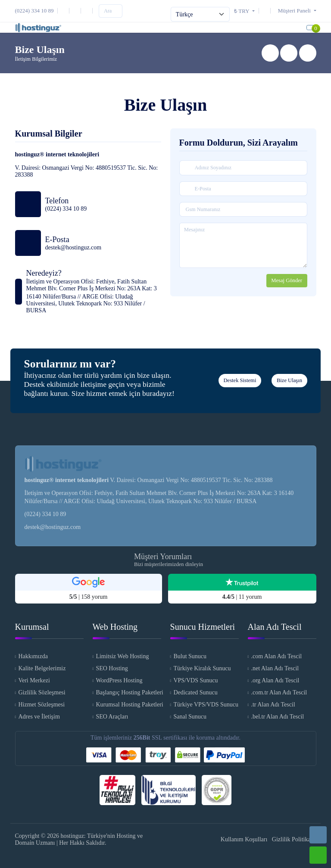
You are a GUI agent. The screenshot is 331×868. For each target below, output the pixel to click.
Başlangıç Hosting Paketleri (128, 693)
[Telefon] (37, 11)
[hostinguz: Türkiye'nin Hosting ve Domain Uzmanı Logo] (38, 28)
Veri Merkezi (34, 681)
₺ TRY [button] (242, 11)
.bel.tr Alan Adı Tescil (277, 717)
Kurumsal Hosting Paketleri (128, 705)
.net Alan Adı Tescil (275, 669)
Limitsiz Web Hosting (122, 657)
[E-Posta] (65, 11)
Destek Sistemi (240, 381)
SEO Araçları (112, 717)
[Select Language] (200, 14)
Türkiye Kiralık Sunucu (202, 669)
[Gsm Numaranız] (243, 210)
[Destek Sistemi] (266, 11)
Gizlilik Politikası (293, 839)
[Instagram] (77, 11)
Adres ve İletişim (39, 717)
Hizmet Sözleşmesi (41, 705)
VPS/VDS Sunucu (195, 681)
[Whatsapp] (318, 855)
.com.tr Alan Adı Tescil (279, 693)
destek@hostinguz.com (53, 527)
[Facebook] (88, 11)
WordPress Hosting (119, 681)
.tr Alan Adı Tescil (273, 705)
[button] (295, 11)
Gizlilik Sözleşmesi (42, 693)
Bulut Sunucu (190, 657)
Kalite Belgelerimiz (42, 669)
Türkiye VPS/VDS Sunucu (206, 705)
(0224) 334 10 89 (45, 514)
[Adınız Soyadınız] (243, 168)
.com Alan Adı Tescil (276, 657)
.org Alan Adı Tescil (275, 681)
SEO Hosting (112, 669)
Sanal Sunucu (190, 717)
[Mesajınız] (243, 246)
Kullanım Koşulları (244, 839)
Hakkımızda (33, 657)
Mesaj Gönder (287, 281)
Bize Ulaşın (289, 381)
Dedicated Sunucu (195, 693)
